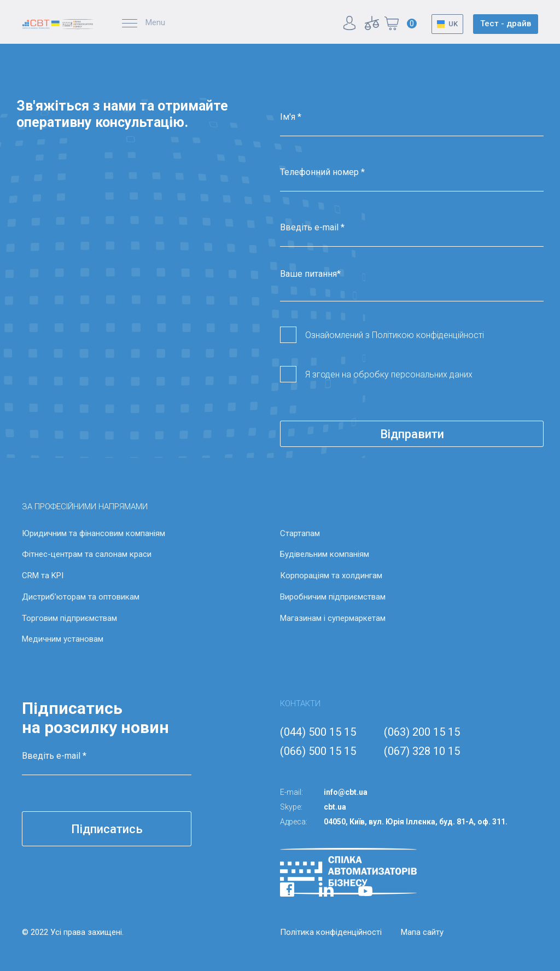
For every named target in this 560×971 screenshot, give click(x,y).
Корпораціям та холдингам (331, 575)
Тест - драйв (506, 24)
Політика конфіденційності (331, 932)
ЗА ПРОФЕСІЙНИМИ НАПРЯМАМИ (85, 507)
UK (453, 24)
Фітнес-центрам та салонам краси (87, 554)
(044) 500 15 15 (318, 732)
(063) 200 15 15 (422, 732)
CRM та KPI (43, 575)
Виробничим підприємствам (333, 597)
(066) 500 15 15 (318, 751)
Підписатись (107, 829)
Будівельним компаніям (325, 554)
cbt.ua (335, 807)
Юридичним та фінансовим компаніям (94, 533)
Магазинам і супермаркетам (333, 618)
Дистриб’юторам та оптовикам (81, 597)
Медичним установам (63, 639)
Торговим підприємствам (69, 618)
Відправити (412, 434)
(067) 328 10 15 (422, 751)
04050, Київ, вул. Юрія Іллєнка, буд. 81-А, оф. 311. (416, 822)
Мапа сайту (422, 932)
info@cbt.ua (346, 792)
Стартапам (300, 533)
